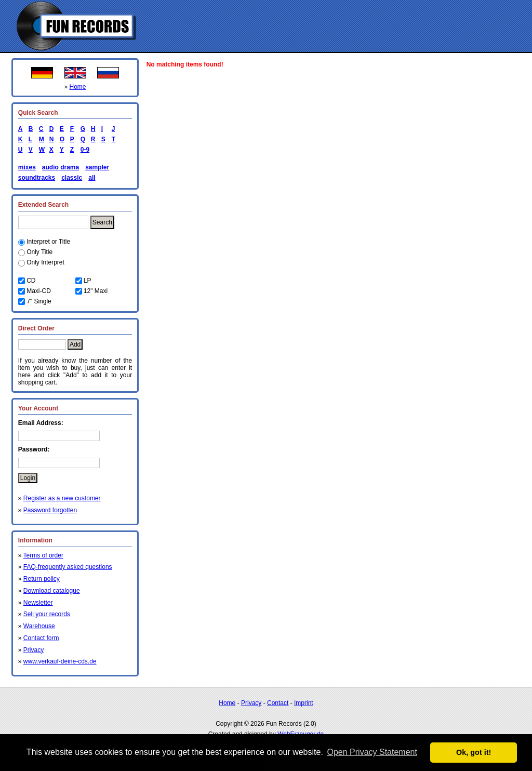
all (92, 178)
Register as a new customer (62, 498)
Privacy (34, 650)
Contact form (41, 638)
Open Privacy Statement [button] (372, 752)
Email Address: (41, 423)
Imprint (304, 703)
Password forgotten (50, 510)
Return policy (42, 579)
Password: (34, 449)
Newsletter (38, 603)
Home (78, 87)
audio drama (61, 167)
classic (72, 178)
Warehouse (39, 626)
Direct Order (36, 328)
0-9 (83, 150)
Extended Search (43, 205)
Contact (278, 703)
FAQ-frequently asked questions (68, 567)
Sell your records (47, 614)
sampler (97, 167)
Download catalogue (52, 591)
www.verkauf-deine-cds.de (60, 661)
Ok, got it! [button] (474, 752)
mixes (27, 167)
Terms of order (43, 555)
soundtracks (37, 178)
